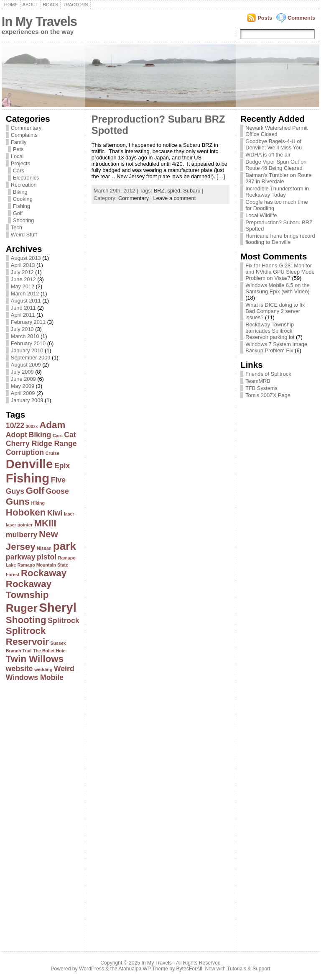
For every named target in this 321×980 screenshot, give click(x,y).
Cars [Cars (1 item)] (58, 436)
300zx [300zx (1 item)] (32, 426)
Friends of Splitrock (268, 374)
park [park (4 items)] (65, 546)
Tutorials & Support (249, 969)
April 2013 (23, 265)
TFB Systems (261, 388)
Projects (20, 163)
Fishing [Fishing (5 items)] (28, 478)
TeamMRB (258, 381)
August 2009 (26, 365)
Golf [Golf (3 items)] (35, 491)
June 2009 (23, 379)
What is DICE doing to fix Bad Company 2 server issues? (275, 311)
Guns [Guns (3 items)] (18, 502)
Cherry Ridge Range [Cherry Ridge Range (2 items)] (41, 444)
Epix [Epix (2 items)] (62, 466)
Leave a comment (175, 198)
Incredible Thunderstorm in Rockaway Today (277, 192)
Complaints (24, 135)
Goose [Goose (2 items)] (57, 491)
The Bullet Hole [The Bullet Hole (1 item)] (49, 651)
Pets (18, 149)
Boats (51, 5)
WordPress (92, 969)
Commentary (26, 128)
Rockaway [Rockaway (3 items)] (44, 573)
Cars (19, 171)
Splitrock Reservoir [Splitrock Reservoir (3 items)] (27, 636)
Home (11, 5)
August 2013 (26, 258)
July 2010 (22, 329)
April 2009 (23, 393)
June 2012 (23, 279)
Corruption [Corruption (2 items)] (25, 452)
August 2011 (26, 301)
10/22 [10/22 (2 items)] (15, 426)
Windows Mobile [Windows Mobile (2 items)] (35, 677)
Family (19, 142)
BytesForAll (189, 969)
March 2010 (25, 336)
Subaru (192, 191)
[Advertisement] (39, 814)
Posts (265, 18)
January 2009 (27, 400)
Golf (18, 213)
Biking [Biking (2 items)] (40, 435)
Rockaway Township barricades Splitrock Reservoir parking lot (270, 331)
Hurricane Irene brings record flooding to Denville (280, 239)
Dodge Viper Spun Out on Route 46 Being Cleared (276, 165)
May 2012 (23, 286)
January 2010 (27, 350)
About (31, 5)
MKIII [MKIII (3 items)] (45, 523)
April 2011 (23, 315)
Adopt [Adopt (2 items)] (17, 435)
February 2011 (28, 322)
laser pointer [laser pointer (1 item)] (19, 525)
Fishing (22, 206)
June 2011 (23, 308)
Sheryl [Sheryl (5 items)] (58, 607)
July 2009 (22, 372)
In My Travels (39, 22)
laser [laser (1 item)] (69, 514)
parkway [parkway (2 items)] (21, 557)
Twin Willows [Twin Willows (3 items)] (35, 659)
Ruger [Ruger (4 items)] (22, 608)
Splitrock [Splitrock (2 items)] (64, 621)
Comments (301, 18)
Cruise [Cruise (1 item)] (52, 453)
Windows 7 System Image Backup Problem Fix (276, 347)
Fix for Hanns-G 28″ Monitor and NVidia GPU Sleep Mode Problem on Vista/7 (280, 272)
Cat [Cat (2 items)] (70, 435)
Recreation (24, 185)
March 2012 (25, 294)
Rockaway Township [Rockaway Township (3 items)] (29, 589)
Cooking (23, 199)
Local (17, 156)
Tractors (75, 5)
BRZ (159, 191)
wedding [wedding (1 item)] (43, 670)
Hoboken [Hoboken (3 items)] (26, 512)
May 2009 (23, 386)
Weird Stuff (24, 235)
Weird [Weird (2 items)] (64, 669)
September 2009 (31, 358)
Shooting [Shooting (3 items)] (26, 620)
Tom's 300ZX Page (268, 395)
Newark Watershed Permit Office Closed (276, 131)
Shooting (24, 220)
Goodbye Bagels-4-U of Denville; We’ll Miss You (274, 144)
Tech (17, 227)
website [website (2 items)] (19, 669)
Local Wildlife (261, 215)
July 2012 (22, 272)
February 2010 (28, 343)
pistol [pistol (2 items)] (47, 557)
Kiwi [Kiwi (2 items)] (55, 513)
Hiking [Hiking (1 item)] (38, 503)
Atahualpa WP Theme (143, 969)
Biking (20, 192)
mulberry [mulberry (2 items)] (22, 535)
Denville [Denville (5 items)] (29, 464)
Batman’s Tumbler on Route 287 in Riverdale (278, 178)
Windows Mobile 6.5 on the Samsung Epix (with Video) (278, 288)
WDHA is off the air (268, 155)
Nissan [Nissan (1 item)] (44, 548)
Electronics (26, 178)
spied (174, 191)
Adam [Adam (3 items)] (52, 425)
